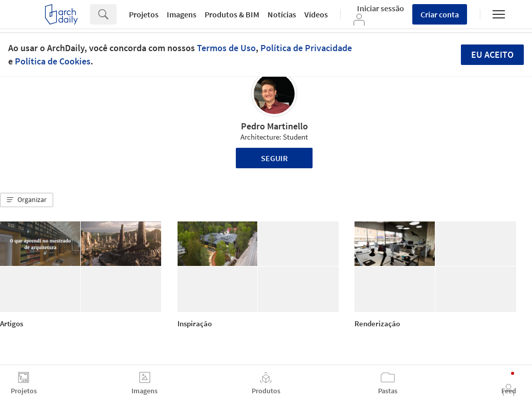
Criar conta (440, 14)
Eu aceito (492, 54)
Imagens (182, 14)
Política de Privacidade (306, 48)
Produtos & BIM (232, 14)
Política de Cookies (53, 61)
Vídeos (316, 14)
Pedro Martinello (274, 126)
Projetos (144, 14)
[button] (27, 200)
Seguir (274, 158)
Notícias (282, 14)
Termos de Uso (226, 48)
